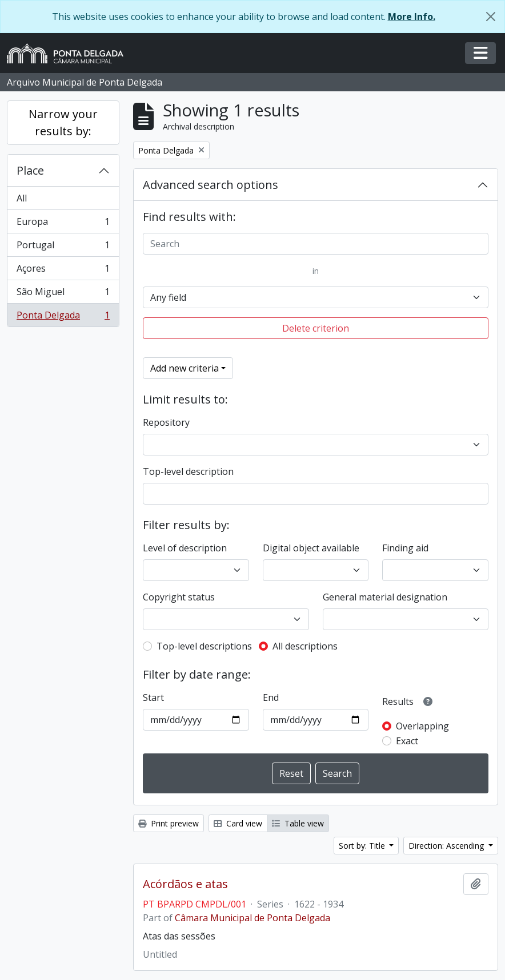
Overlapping (422, 726)
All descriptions (305, 646)
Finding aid (405, 548)
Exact (407, 741)
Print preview (169, 823)
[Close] (491, 17)
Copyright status (179, 597)
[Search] (316, 244)
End (271, 697)
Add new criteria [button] (185, 368)
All (22, 198)
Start (153, 697)
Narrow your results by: (63, 122)
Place (30, 170)
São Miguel (63, 294)
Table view (298, 823)
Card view (238, 823)
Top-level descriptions (204, 646)
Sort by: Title (363, 846)
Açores (63, 271)
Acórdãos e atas (185, 884)
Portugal (63, 247)
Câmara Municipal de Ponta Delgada (252, 918)
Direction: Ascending (447, 846)
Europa (63, 224)
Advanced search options (211, 185)
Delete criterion (316, 328)
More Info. (412, 17)
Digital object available (311, 548)
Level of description (185, 548)
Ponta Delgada (63, 317)
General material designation (385, 597)
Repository (166, 422)
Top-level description (188, 471)
